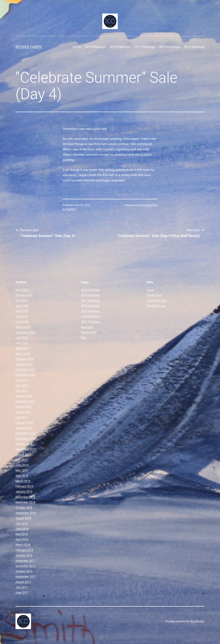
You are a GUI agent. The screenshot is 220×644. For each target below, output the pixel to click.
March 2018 (23, 545)
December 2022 (25, 369)
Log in (151, 290)
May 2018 (22, 534)
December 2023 (25, 332)
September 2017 (26, 577)
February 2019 (24, 486)
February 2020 (24, 423)
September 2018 (26, 513)
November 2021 (25, 401)
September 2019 (26, 449)
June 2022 (22, 385)
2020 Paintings (90, 316)
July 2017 (22, 587)
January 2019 (24, 492)
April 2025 (22, 311)
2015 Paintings (194, 47)
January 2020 (24, 428)
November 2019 (25, 439)
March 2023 (23, 354)
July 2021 (22, 417)
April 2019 (22, 476)
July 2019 (22, 460)
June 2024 (22, 322)
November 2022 (25, 375)
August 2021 (23, 412)
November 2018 (25, 502)
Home (77, 47)
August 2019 (23, 454)
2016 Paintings (169, 47)
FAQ (84, 338)
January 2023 (24, 364)
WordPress (197, 621)
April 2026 (22, 290)
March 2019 (23, 481)
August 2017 (23, 582)
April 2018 (22, 539)
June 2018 (22, 529)
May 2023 (22, 348)
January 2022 (24, 396)
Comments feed (157, 300)
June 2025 (22, 306)
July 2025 (22, 300)
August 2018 (23, 518)
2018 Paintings (120, 47)
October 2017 (24, 571)
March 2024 (23, 327)
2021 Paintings (90, 322)
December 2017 (25, 561)
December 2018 (25, 497)
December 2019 (25, 433)
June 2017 (22, 593)
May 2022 (22, 391)
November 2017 (25, 566)
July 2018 (22, 524)
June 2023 (22, 343)
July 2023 (22, 338)
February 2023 (24, 359)
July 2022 (22, 380)
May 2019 (22, 470)
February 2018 (24, 550)
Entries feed (154, 295)
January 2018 (24, 555)
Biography (87, 327)
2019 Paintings (95, 47)
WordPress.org (156, 306)
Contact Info (89, 332)
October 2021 (24, 407)
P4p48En (71, 209)
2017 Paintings (145, 47)
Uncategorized (149, 205)
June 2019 (22, 465)
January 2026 (24, 295)
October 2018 (24, 508)
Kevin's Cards (29, 47)
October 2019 (24, 444)
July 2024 (22, 316)
